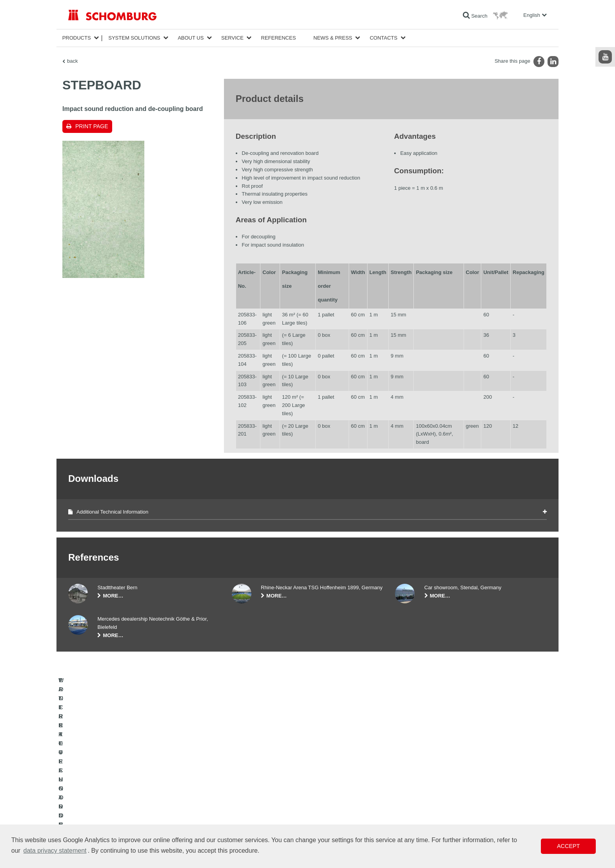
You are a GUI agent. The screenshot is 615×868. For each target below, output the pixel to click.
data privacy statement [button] (55, 851)
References (279, 38)
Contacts (384, 38)
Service (232, 38)
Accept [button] (568, 846)
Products (77, 38)
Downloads (243, 800)
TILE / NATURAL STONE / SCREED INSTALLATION (123, 800)
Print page (92, 126)
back (72, 61)
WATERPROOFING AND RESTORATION (112, 788)
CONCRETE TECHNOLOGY (98, 823)
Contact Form (246, 812)
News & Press (333, 38)
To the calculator (249, 788)
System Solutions (134, 38)
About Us (191, 38)
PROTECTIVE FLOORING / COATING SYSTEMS (121, 812)
